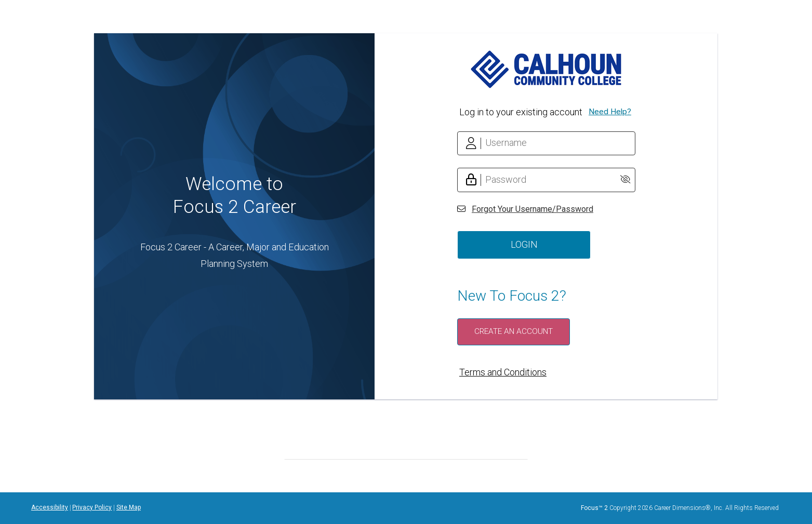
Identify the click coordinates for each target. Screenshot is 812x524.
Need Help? (610, 112)
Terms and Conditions (503, 372)
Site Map (129, 507)
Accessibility (50, 507)
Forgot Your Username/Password (533, 209)
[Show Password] (625, 180)
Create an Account (514, 331)
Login (524, 244)
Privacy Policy (92, 507)
